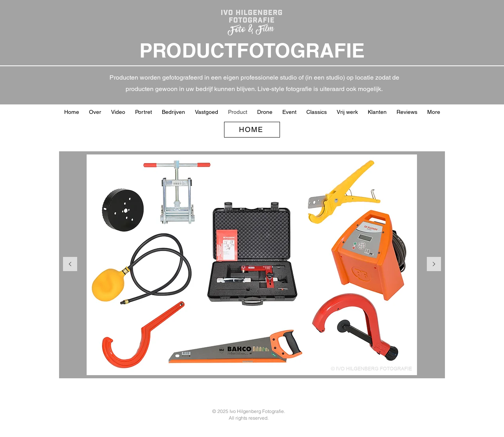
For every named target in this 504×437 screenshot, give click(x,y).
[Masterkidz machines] (202, 365)
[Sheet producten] (320, 365)
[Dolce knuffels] (311, 365)
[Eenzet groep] (293, 365)
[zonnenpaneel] (302, 365)
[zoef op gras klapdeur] (284, 365)
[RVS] (257, 365)
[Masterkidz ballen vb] (193, 365)
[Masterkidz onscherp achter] (211, 365)
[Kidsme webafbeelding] (247, 365)
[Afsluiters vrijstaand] (266, 365)
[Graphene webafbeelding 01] (229, 365)
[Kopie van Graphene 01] (220, 365)
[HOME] (252, 130)
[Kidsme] (238, 365)
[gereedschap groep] (175, 365)
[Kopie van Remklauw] (329, 365)
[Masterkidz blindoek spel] (184, 365)
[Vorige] (70, 265)
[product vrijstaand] (275, 365)
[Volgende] (434, 265)
